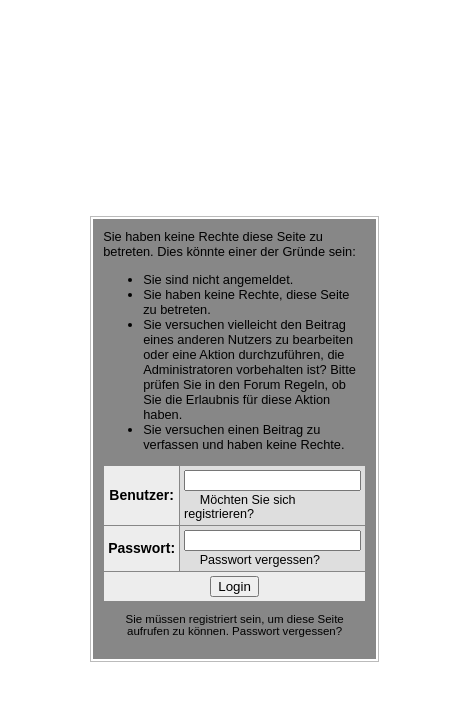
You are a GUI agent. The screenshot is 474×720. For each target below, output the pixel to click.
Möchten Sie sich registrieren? (239, 507)
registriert (213, 619)
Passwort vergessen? (260, 560)
